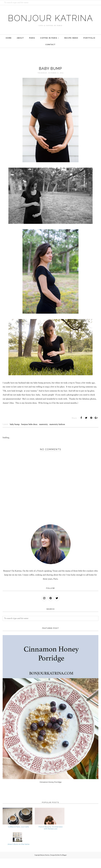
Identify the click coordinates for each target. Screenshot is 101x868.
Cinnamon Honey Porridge (51, 792)
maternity (43, 434)
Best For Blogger (62, 865)
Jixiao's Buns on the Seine (18, 854)
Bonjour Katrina (51, 23)
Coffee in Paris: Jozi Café (18, 836)
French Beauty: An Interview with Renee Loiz (51, 837)
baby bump (15, 434)
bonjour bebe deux (29, 434)
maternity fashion (57, 434)
